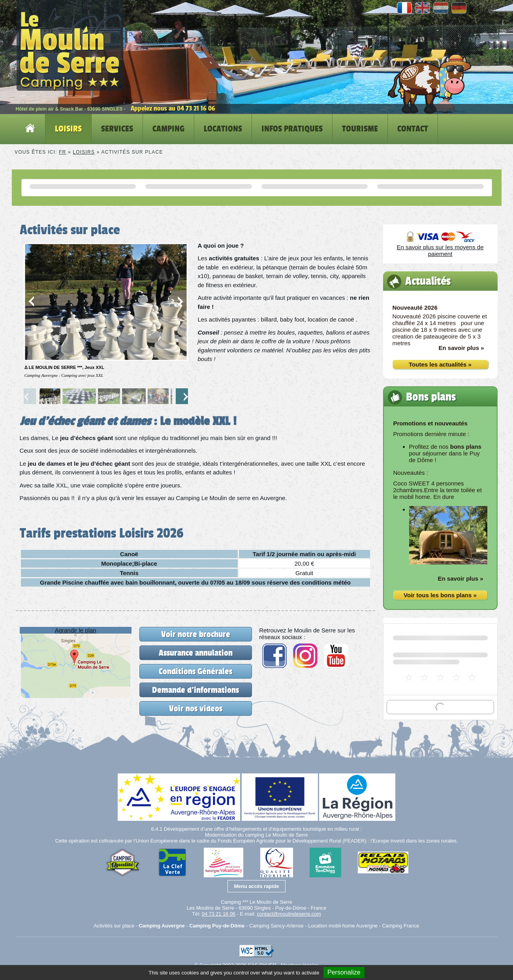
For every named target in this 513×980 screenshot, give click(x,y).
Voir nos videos (196, 708)
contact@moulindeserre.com (289, 914)
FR (62, 152)
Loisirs (84, 152)
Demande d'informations (195, 690)
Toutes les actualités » (440, 364)
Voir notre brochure (196, 634)
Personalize (344, 972)
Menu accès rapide (256, 886)
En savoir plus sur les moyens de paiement (440, 250)
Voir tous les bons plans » (440, 595)
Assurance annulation (196, 653)
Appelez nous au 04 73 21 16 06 (173, 108)
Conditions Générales (195, 671)
